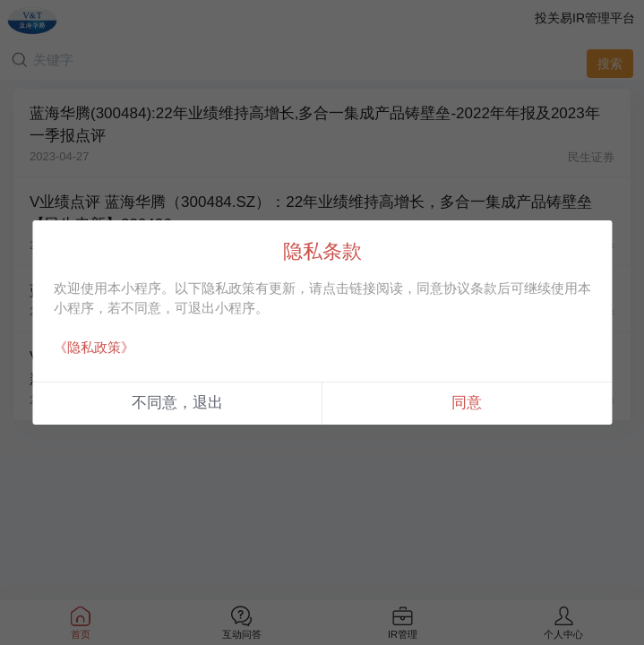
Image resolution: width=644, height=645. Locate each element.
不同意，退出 (177, 403)
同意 (467, 403)
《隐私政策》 (94, 347)
